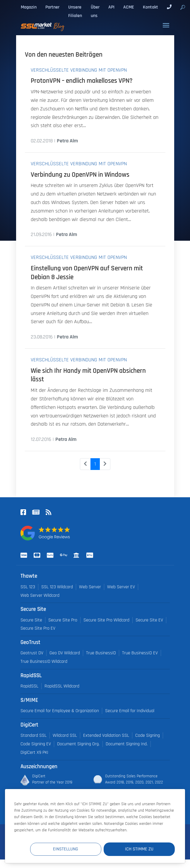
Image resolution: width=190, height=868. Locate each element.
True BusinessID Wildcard (44, 661)
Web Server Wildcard (40, 595)
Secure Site (31, 620)
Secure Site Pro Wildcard (106, 620)
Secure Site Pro (63, 620)
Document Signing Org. (78, 744)
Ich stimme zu (139, 849)
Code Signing (148, 735)
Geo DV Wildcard (65, 653)
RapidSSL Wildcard (62, 686)
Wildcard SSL (65, 735)
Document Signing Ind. (127, 744)
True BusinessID (101, 653)
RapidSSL (29, 686)
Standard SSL (34, 735)
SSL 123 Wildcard (57, 587)
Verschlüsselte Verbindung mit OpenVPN (79, 70)
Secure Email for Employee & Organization (60, 711)
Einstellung (67, 849)
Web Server (90, 587)
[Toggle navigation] (166, 25)
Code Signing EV (36, 744)
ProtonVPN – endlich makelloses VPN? (82, 81)
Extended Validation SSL (106, 735)
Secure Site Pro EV (38, 628)
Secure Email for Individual (130, 711)
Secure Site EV (149, 620)
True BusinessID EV (140, 653)
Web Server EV (121, 587)
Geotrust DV (32, 653)
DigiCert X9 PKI (34, 752)
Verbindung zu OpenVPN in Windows (80, 175)
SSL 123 (28, 587)
